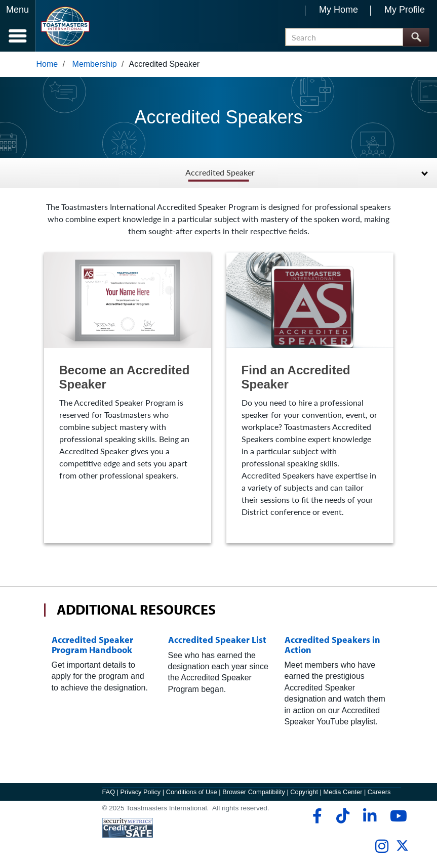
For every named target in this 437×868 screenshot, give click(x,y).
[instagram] (382, 846)
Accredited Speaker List (217, 640)
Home (47, 64)
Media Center (343, 792)
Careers (379, 792)
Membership (95, 64)
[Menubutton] (18, 26)
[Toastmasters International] (65, 27)
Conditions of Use (192, 792)
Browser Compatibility (254, 792)
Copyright (304, 792)
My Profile (405, 10)
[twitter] (402, 850)
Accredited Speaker (220, 173)
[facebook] (316, 816)
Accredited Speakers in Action (332, 644)
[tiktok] (343, 816)
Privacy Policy (141, 792)
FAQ (109, 792)
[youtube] (396, 816)
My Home (339, 10)
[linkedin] (369, 816)
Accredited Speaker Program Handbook (92, 644)
